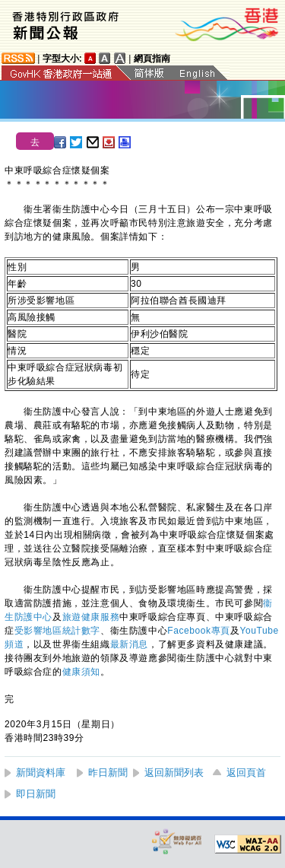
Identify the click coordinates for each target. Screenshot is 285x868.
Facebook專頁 (199, 631)
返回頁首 (246, 773)
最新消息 (129, 644)
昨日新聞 (108, 773)
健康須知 (81, 672)
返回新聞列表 (174, 773)
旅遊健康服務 (91, 617)
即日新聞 (36, 794)
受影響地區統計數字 (57, 631)
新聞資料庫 (41, 773)
